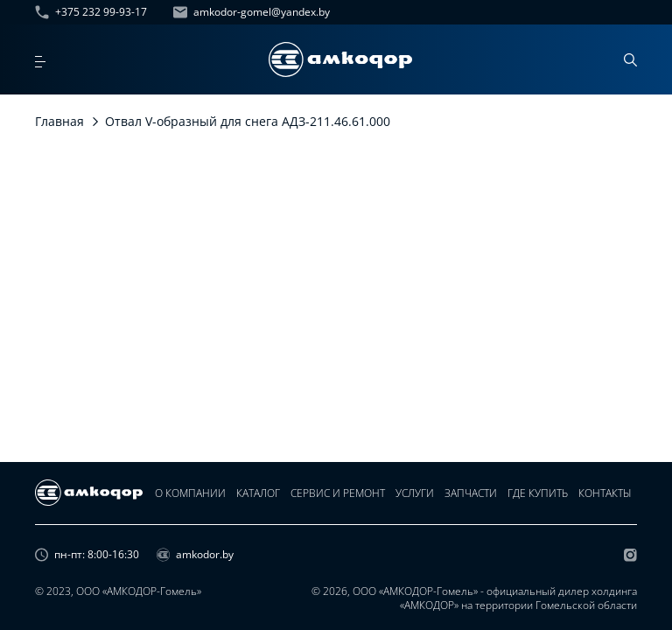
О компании (190, 493)
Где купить (538, 493)
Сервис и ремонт (338, 493)
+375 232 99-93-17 (91, 12)
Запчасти (471, 493)
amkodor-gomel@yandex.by (252, 12)
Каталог (258, 493)
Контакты (605, 493)
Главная (59, 121)
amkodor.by (195, 555)
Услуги (415, 493)
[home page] (340, 59)
